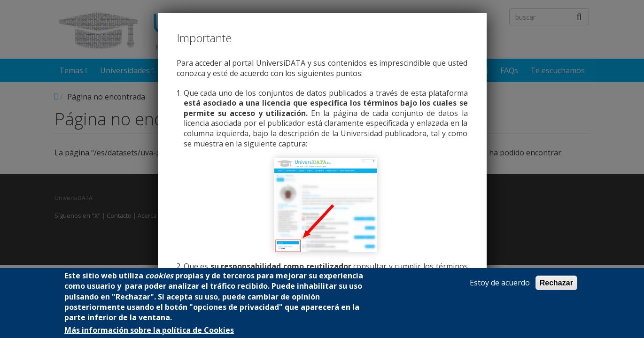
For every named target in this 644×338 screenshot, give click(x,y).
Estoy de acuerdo (500, 283)
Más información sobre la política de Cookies (149, 330)
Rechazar (556, 283)
